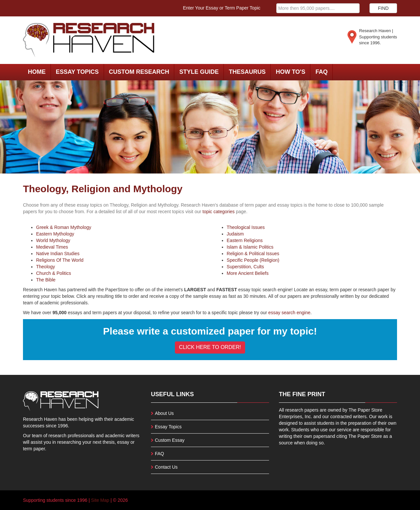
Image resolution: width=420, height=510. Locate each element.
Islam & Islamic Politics (250, 247)
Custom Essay (170, 440)
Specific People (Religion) (253, 260)
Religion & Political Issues (253, 254)
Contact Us (166, 467)
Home (37, 72)
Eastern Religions (245, 240)
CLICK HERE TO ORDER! (210, 347)
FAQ (321, 72)
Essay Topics (77, 72)
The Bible (46, 280)
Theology (46, 267)
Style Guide (199, 72)
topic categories (219, 212)
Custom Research (139, 72)
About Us (164, 413)
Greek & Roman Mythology (64, 227)
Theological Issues (246, 227)
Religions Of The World (60, 260)
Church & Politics (54, 273)
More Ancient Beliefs (248, 273)
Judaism (235, 234)
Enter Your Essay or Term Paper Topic (222, 8)
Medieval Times (52, 247)
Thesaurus (247, 72)
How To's (290, 72)
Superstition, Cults (245, 267)
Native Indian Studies (58, 254)
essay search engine (289, 313)
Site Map (100, 500)
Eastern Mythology (55, 234)
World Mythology (53, 240)
